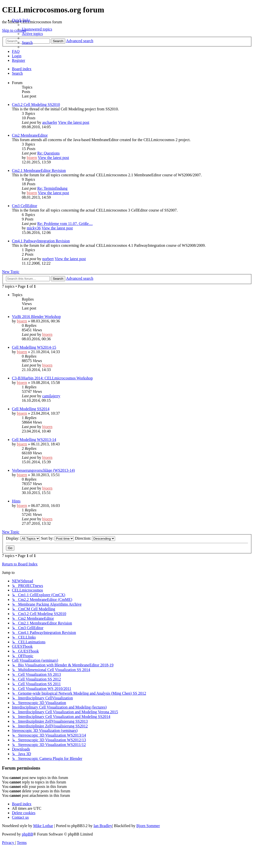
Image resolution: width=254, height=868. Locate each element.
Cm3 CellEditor (25, 206)
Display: (23, 538)
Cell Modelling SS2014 (31, 409)
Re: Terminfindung (52, 188)
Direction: (95, 538)
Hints (16, 501)
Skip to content (14, 30)
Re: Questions (48, 153)
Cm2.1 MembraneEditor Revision (39, 170)
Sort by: (57, 538)
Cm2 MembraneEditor (30, 135)
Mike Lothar (43, 826)
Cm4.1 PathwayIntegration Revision (41, 241)
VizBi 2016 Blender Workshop (36, 317)
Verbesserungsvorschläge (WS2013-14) (43, 470)
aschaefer (50, 122)
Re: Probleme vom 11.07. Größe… (65, 224)
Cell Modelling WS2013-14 (34, 440)
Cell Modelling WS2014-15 (34, 347)
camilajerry (51, 396)
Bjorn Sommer (148, 826)
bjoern (32, 158)
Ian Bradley (103, 826)
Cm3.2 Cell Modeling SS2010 (36, 105)
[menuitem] (37, 29)
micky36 (34, 228)
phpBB (27, 834)
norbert (48, 259)
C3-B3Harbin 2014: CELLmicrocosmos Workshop (52, 378)
